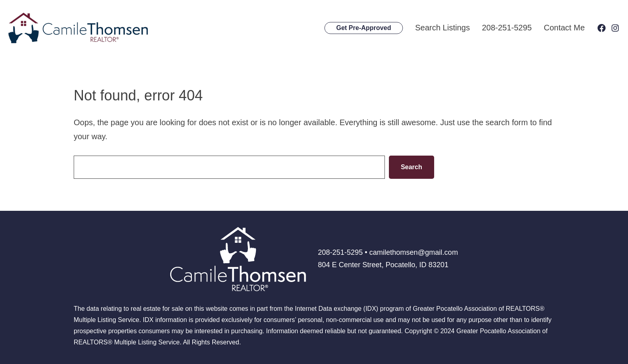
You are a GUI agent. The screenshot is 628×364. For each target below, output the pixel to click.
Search (412, 167)
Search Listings (442, 28)
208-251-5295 (507, 28)
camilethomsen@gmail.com (414, 252)
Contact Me (564, 28)
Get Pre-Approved (364, 28)
